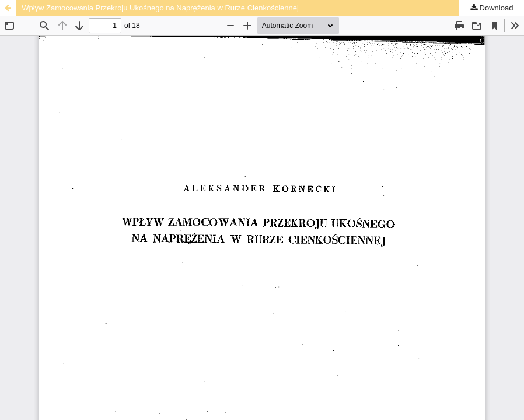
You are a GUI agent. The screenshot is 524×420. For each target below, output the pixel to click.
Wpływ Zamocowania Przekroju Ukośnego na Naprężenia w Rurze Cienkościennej (160, 8)
